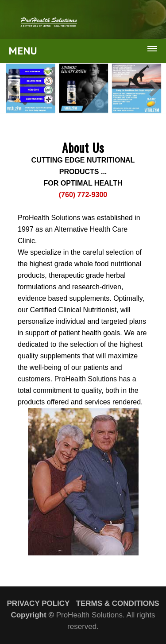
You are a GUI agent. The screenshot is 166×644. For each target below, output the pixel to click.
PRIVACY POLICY (38, 603)
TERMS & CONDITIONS (118, 603)
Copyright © (32, 615)
